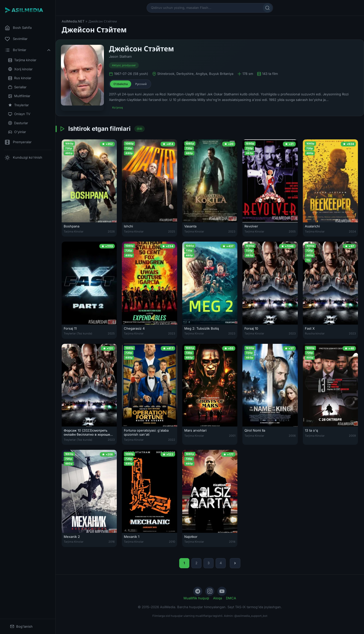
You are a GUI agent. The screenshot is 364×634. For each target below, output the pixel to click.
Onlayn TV (19, 114)
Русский (141, 84)
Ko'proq (118, 108)
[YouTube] (222, 591)
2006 (292, 436)
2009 (352, 436)
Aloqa (218, 598)
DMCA (231, 598)
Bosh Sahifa (18, 28)
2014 (232, 542)
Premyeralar (18, 142)
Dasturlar (18, 123)
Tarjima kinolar (22, 60)
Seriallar (17, 87)
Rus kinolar (20, 78)
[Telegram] (198, 591)
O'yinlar (17, 132)
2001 (232, 436)
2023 (232, 231)
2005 (292, 231)
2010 (172, 542)
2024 (352, 231)
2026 (111, 231)
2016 (112, 542)
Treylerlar (18, 105)
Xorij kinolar (20, 69)
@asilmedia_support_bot (251, 616)
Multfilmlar (19, 96)
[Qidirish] (267, 8)
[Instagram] (210, 591)
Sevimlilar (16, 39)
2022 (172, 440)
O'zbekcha (121, 84)
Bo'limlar (28, 50)
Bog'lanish (21, 627)
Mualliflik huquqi (196, 598)
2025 (172, 231)
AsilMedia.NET (73, 21)
